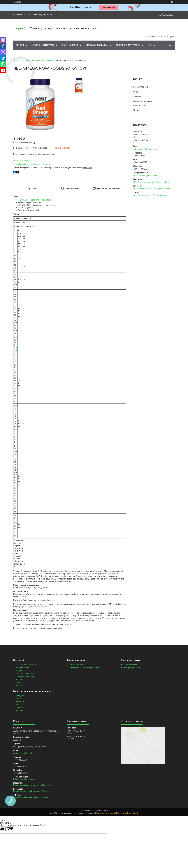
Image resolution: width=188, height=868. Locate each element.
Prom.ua (107, 811)
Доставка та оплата (142, 101)
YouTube (20, 711)
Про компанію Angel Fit (26, 664)
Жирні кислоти (70, 45)
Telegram (20, 708)
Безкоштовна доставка (26, 161)
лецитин (24, 597)
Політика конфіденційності (127, 813)
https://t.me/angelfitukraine (145, 175)
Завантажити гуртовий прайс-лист (85, 667)
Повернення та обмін (25, 676)
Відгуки (137, 110)
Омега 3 (52, 60)
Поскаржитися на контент (106, 813)
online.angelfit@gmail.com (144, 149)
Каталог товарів (24, 60)
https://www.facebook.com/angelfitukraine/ (152, 189)
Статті (19, 683)
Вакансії (19, 686)
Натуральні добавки (97, 45)
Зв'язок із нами (130, 664)
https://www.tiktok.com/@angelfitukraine (151, 195)
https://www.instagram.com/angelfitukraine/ (152, 182)
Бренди (20, 45)
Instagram (20, 695)
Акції (135, 92)
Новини (19, 680)
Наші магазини (22, 667)
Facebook (20, 702)
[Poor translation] (10, 829)
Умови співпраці (77, 664)
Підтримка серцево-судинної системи (35, 200)
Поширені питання (132, 667)
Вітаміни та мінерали (43, 45)
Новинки (137, 96)
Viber (18, 705)
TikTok (19, 699)
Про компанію (140, 106)
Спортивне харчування (128, 45)
